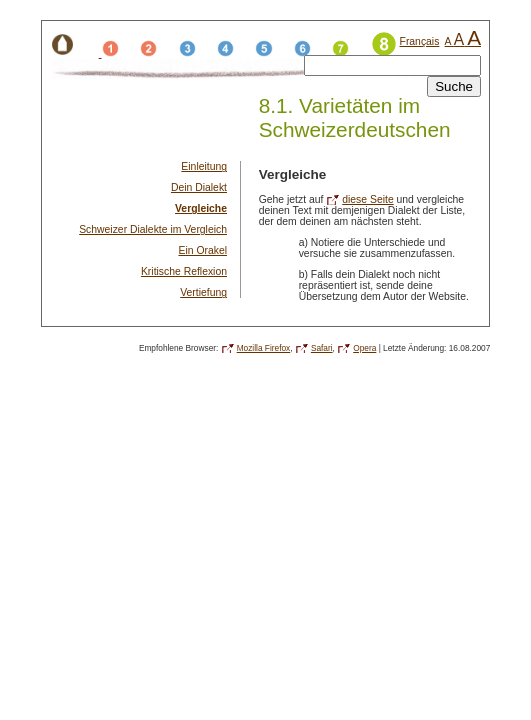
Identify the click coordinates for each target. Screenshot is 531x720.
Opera (364, 348)
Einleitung (204, 166)
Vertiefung (203, 292)
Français (420, 41)
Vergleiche (201, 208)
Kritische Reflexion (184, 271)
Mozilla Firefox (264, 348)
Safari (322, 348)
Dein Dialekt (199, 187)
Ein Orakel (202, 250)
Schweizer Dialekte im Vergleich (153, 229)
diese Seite (367, 199)
